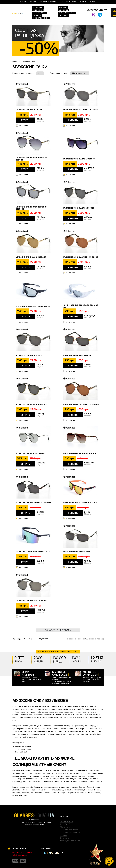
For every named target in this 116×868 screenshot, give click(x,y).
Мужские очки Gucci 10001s (30, 355)
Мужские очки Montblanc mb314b (34, 503)
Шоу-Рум (23, 2)
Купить (25, 120)
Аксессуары (40, 13)
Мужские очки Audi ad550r (77, 355)
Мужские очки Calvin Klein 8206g (81, 257)
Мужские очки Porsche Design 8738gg (31, 159)
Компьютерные (67, 13)
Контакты (94, 2)
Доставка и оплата (68, 2)
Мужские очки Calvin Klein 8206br (81, 404)
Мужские (63, 10)
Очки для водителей (69, 830)
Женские (38, 10)
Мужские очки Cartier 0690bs (79, 208)
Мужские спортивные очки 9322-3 (34, 552)
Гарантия (83, 2)
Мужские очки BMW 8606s (29, 110)
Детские (63, 15)
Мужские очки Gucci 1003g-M (31, 257)
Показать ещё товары (58, 630)
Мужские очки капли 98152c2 (31, 454)
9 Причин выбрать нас (49, 2)
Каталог (33, 2)
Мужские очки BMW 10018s (77, 552)
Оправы (37, 15)
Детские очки (66, 838)
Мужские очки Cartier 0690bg (31, 404)
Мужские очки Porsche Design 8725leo (31, 208)
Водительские (41, 18)
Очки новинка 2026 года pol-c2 (80, 503)
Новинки (38, 7)
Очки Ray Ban (66, 824)
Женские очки (66, 827)
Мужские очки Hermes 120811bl (32, 601)
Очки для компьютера (70, 832)
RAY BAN (63, 7)
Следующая (43, 639)
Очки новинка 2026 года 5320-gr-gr (81, 306)
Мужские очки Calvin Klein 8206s (81, 110)
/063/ (97, 10)
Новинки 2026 (66, 821)
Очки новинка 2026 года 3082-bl (33, 306)
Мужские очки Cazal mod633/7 (79, 159)
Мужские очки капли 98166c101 (80, 454)
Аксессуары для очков (70, 841)
